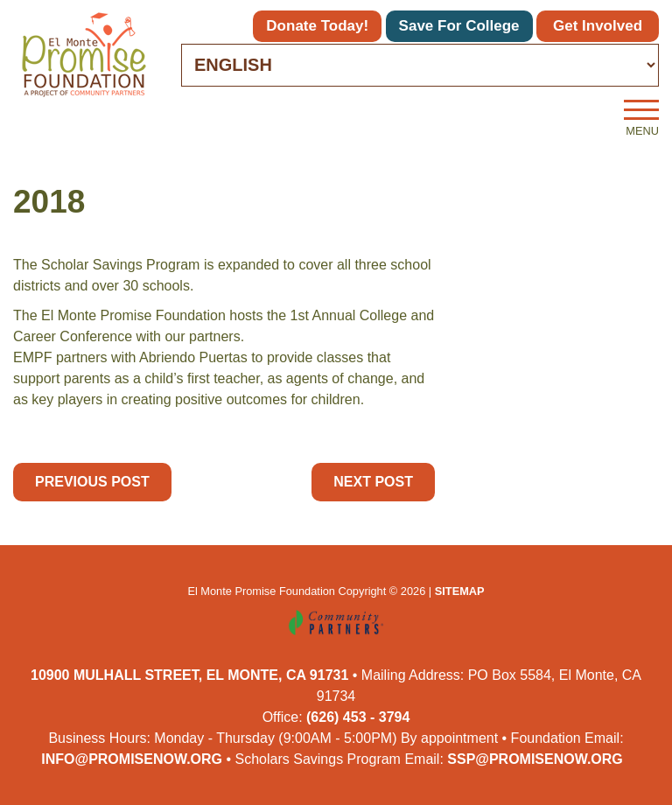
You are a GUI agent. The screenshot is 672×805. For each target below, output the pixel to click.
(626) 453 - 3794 (358, 717)
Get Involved (598, 26)
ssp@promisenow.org (535, 759)
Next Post (373, 482)
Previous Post (92, 482)
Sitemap (460, 591)
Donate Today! (317, 26)
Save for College (459, 26)
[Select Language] (420, 65)
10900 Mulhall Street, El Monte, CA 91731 (189, 675)
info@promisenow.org (132, 759)
